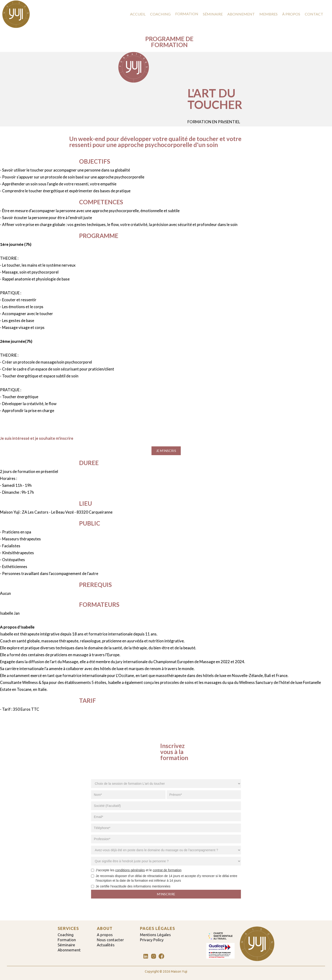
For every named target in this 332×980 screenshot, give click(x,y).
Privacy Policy (152, 940)
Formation (67, 940)
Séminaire (66, 945)
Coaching (66, 935)
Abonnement (69, 950)
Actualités (106, 945)
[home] (16, 14)
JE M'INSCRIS (166, 451)
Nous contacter (110, 940)
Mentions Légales (155, 935)
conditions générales (130, 870)
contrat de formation (167, 870)
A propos (105, 935)
